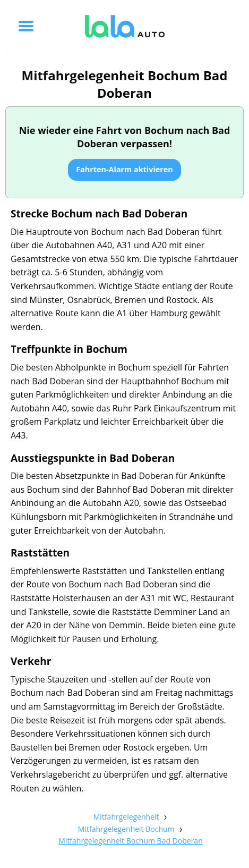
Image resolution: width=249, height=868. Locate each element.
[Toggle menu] (26, 26)
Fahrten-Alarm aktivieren (124, 169)
